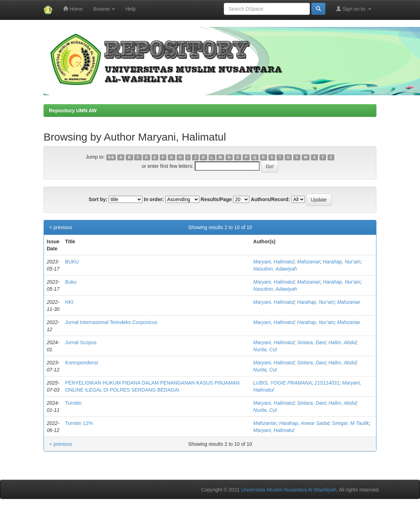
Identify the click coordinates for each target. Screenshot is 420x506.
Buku (71, 282)
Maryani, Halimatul (274, 262)
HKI (69, 302)
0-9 (111, 157)
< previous (61, 227)
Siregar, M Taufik (350, 423)
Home (73, 9)
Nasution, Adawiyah (275, 269)
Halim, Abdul (342, 342)
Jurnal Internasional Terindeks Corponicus (111, 322)
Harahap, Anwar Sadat (304, 423)
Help (130, 9)
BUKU (72, 262)
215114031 (327, 383)
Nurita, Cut (265, 349)
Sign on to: (354, 9)
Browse (104, 9)
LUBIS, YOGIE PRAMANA (282, 383)
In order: (154, 199)
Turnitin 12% (79, 423)
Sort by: (98, 199)
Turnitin (73, 403)
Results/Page (216, 199)
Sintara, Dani (311, 342)
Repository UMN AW (73, 110)
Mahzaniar (309, 262)
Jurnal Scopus (81, 342)
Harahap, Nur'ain (342, 262)
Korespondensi (82, 363)
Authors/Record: (270, 199)
